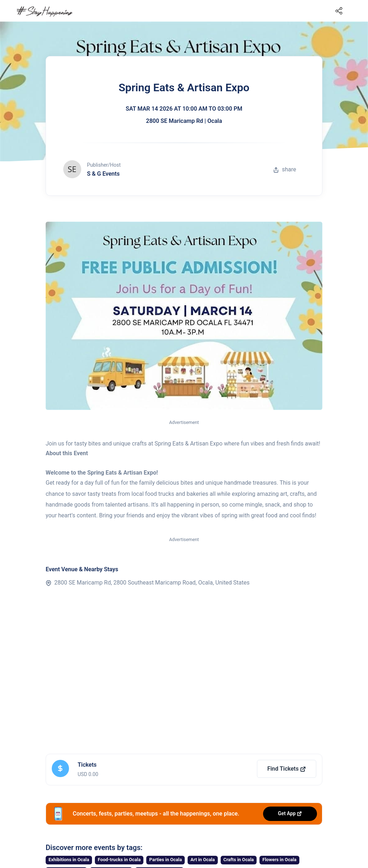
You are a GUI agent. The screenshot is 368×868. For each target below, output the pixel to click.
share (285, 169)
